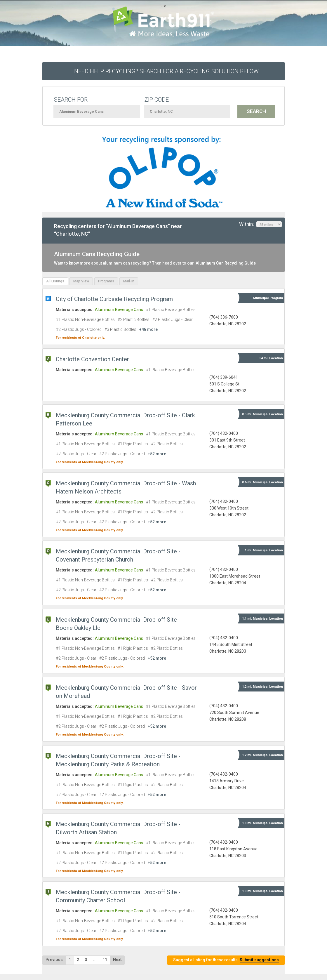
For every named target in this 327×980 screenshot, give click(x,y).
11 (105, 960)
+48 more (148, 329)
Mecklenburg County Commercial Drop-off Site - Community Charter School (118, 896)
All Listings (55, 281)
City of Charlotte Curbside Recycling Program (114, 299)
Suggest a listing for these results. (226, 960)
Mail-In (129, 281)
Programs (106, 281)
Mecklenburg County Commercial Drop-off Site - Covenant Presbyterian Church (118, 555)
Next (117, 960)
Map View (81, 281)
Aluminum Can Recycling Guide (226, 263)
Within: (260, 224)
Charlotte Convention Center (92, 359)
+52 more (157, 454)
